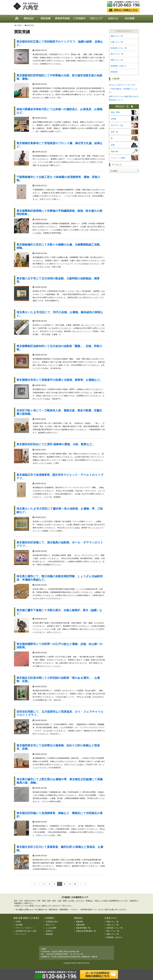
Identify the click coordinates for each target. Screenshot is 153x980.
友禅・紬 (114, 132)
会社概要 (19, 925)
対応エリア (50, 925)
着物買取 (80, 922)
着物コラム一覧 (117, 36)
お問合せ (49, 931)
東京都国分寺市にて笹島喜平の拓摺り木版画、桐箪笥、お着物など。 (60, 380)
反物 (113, 145)
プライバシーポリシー (24, 928)
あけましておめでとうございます (122, 85)
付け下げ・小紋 (117, 125)
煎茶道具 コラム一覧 (119, 48)
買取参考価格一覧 (83, 928)
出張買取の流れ (52, 922)
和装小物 (114, 151)
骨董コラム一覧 (117, 60)
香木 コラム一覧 (117, 54)
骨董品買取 (80, 925)
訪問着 (113, 119)
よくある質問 (51, 928)
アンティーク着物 (118, 158)
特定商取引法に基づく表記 (26, 931)
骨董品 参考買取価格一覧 (86, 931)
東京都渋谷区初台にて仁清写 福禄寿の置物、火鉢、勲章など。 (56, 444)
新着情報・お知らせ (118, 66)
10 (75, 884)
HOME (19, 25)
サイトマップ (21, 934)
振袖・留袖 (115, 112)
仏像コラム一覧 (117, 42)
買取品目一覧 (124, 106)
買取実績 (114, 72)
